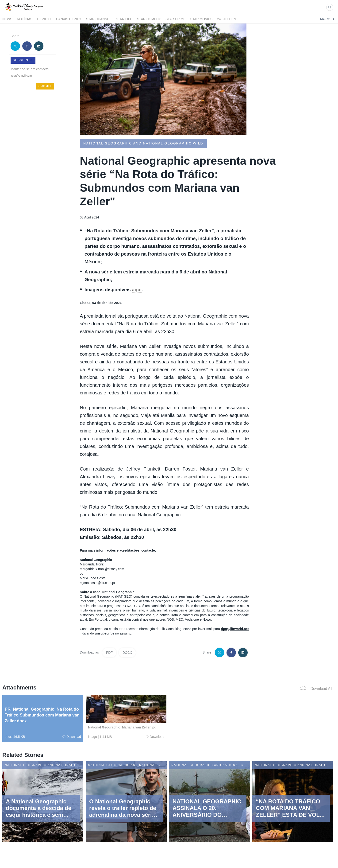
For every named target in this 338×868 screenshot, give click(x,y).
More (327, 19)
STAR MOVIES (201, 19)
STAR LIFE (124, 19)
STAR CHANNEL (99, 19)
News (7, 19)
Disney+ (44, 19)
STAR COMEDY (149, 19)
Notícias (25, 19)
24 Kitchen (227, 19)
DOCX (127, 653)
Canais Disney (69, 19)
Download (72, 737)
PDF (109, 653)
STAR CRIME (175, 19)
